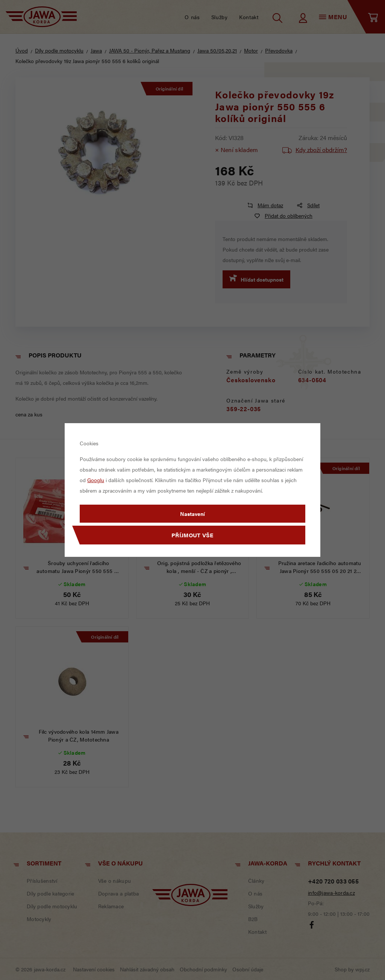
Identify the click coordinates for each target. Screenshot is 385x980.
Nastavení (192, 514)
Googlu (96, 480)
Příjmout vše (192, 535)
